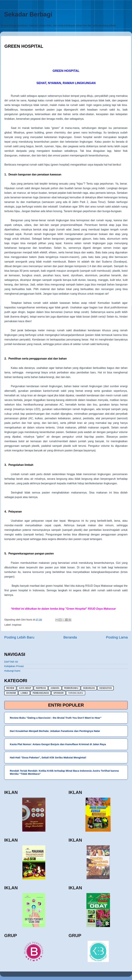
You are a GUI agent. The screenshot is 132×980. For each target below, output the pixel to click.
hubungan (89, 688)
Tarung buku (76, 693)
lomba (24, 693)
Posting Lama (117, 637)
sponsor (58, 693)
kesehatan (105, 688)
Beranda (70, 637)
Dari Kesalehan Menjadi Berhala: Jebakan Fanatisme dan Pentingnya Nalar (55, 731)
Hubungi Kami (12, 671)
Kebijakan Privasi (14, 666)
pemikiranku (71, 688)
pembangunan (41, 693)
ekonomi (11, 693)
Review (10, 688)
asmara (55, 688)
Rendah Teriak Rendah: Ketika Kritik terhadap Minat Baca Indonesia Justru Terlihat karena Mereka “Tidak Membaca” (64, 772)
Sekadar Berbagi (28, 14)
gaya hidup (25, 688)
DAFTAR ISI (11, 662)
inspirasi (17, 625)
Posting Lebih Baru (19, 637)
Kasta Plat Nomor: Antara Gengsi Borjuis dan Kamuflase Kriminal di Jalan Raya (58, 744)
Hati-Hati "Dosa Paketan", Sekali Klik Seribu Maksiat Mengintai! (48, 757)
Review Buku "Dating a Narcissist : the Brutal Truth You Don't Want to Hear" (56, 718)
